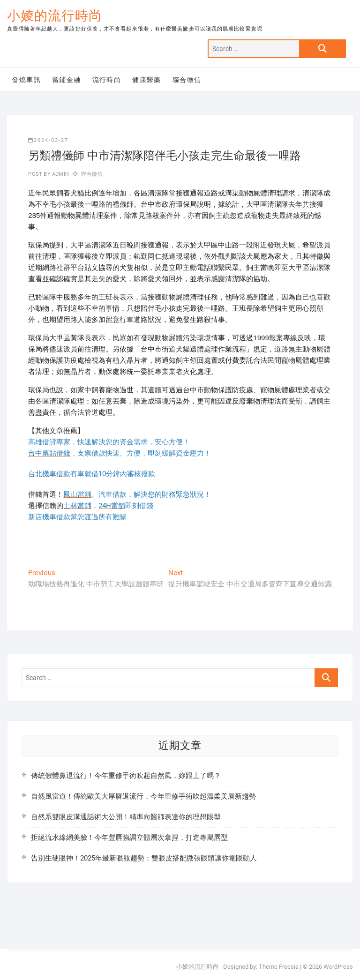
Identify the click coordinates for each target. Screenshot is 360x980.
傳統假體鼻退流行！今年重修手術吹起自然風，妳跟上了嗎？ (126, 776)
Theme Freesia (279, 967)
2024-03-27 (48, 140)
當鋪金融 (67, 80)
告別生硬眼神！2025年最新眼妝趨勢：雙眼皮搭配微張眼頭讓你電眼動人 (144, 858)
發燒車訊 (26, 80)
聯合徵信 (187, 80)
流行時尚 (107, 80)
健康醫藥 (147, 80)
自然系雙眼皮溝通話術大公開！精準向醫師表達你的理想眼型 (126, 817)
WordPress (338, 967)
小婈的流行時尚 (55, 16)
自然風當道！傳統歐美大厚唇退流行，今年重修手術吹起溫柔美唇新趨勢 (143, 796)
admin (60, 174)
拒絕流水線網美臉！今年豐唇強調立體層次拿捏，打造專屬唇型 (129, 838)
